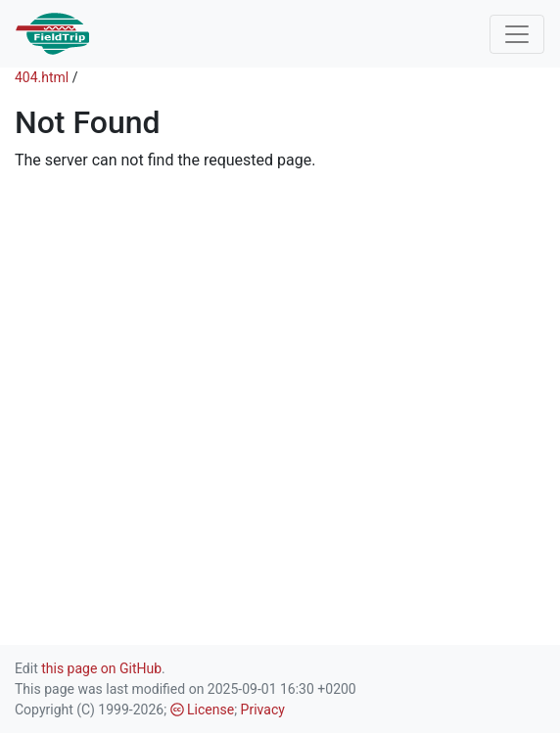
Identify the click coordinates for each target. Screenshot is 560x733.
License (203, 710)
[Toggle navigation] (517, 34)
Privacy (263, 710)
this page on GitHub (101, 668)
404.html (42, 77)
